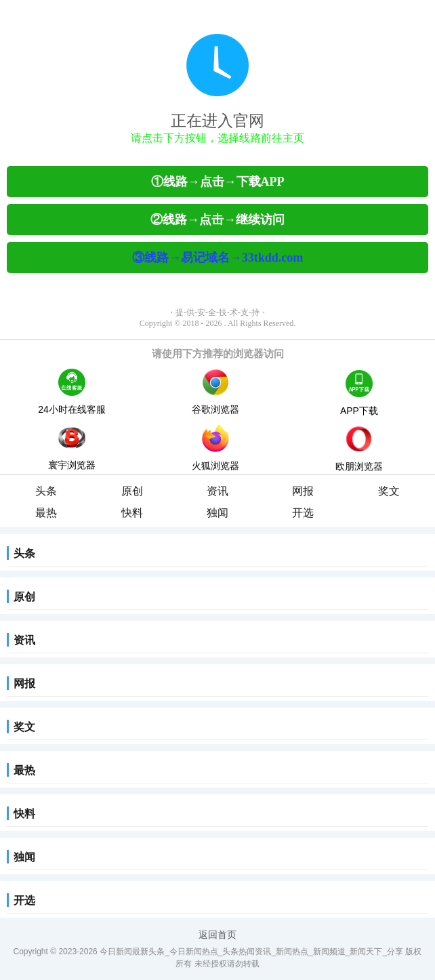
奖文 (389, 491)
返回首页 (217, 935)
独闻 (217, 513)
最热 (46, 513)
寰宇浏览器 (72, 447)
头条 (46, 491)
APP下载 (359, 393)
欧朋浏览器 (359, 449)
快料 (132, 513)
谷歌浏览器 (215, 392)
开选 (303, 513)
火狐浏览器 (215, 448)
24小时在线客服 (72, 392)
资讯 (217, 491)
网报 (303, 491)
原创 (132, 491)
